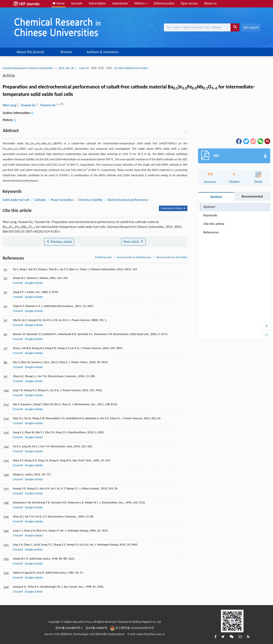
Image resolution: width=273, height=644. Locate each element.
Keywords (210, 215)
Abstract (209, 207)
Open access (189, 3)
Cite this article (214, 224)
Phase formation (62, 200)
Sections (216, 197)
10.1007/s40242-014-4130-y (131, 68)
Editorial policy (164, 3)
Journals (77, 3)
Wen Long (10, 105)
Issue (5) (84, 68)
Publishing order (103, 257)
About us (210, 3)
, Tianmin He (47, 105)
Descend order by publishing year (134, 257)
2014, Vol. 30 (66, 68)
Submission (120, 3)
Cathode (40, 200)
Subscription (97, 3)
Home (59, 3)
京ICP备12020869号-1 (69, 628)
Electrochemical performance (128, 200)
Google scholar (34, 283)
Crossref (18, 283)
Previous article (59, 242)
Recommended (252, 196)
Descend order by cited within (172, 257)
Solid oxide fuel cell (16, 200)
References (211, 232)
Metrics (141, 3)
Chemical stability (91, 200)
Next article (133, 242)
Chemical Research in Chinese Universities (28, 68)
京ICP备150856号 (96, 628)
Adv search (251, 27)
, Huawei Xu (27, 105)
